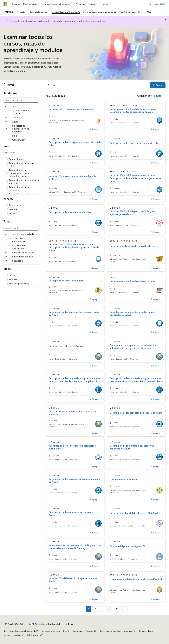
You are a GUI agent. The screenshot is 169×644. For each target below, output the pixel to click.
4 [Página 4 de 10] (108, 609)
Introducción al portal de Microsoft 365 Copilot (135, 513)
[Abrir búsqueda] (150, 4)
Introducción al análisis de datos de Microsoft (134, 246)
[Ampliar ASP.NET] (6, 118)
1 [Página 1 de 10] (89, 609)
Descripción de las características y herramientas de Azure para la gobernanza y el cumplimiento (74, 380)
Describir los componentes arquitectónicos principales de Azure (133, 313)
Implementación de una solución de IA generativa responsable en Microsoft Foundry (75, 547)
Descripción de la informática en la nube (70, 212)
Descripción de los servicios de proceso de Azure (136, 413)
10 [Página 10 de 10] (117, 609)
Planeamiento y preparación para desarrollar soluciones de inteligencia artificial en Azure (133, 347)
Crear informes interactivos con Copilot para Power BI (72, 413)
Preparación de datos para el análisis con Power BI (136, 579)
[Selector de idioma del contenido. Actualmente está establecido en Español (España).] (14, 624)
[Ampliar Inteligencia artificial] (6, 257)
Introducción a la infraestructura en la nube (132, 281)
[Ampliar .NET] (6, 106)
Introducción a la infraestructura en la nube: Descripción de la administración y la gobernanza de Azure (136, 178)
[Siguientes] (124, 609)
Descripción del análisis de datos (66, 281)
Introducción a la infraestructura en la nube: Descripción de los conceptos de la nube (133, 110)
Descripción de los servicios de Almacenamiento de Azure (74, 480)
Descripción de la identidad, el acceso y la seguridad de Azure (132, 447)
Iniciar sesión (160, 4)
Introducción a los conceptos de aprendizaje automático (72, 447)
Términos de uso (146, 631)
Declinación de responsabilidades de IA (21, 631)
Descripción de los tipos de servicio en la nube (134, 143)
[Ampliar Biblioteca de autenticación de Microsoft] (6, 129)
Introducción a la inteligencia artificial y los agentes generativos (132, 213)
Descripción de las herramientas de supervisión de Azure (74, 313)
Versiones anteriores (51, 631)
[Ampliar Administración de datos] (6, 234)
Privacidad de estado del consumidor (117, 631)
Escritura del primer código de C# (128, 546)
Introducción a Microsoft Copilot (66, 346)
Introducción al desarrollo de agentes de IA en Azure (73, 580)
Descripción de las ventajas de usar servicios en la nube (75, 144)
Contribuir (77, 631)
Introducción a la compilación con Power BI (72, 109)
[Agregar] (94, 130)
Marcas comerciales (12, 635)
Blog (65, 631)
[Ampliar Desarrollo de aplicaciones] (6, 247)
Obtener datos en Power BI (124, 479)
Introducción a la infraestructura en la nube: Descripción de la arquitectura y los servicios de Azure (74, 247)
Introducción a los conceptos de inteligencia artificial (72, 178)
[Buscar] (97, 85)
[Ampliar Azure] (6, 122)
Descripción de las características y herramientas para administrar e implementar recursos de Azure (136, 380)
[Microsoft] (5, 4)
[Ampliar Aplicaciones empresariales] (6, 240)
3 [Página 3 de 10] (102, 609)
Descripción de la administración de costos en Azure (73, 513)
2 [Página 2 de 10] (95, 609)
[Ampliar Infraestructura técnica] (6, 252)
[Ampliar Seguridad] (6, 261)
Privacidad (90, 631)
